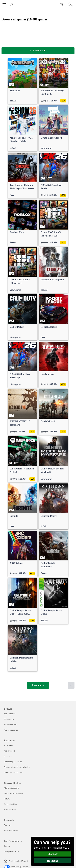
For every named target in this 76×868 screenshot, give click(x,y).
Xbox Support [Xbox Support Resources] (9, 751)
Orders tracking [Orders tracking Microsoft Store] (10, 804)
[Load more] (38, 685)
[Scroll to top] (71, 685)
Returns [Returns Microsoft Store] (7, 799)
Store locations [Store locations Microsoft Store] (10, 810)
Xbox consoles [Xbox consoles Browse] (10, 714)
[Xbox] (9, 12)
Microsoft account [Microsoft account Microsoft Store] (11, 788)
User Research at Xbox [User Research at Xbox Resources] (13, 772)
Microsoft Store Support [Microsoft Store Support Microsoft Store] (14, 793)
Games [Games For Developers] (7, 846)
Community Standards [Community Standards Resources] (13, 762)
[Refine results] (38, 51)
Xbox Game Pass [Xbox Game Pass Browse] (11, 724)
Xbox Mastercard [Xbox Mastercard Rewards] (11, 830)
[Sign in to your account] (71, 5)
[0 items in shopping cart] (63, 5)
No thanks (53, 861)
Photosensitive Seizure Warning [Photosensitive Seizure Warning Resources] (17, 767)
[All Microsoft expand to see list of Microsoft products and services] (4, 5)
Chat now (53, 854)
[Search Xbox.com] (12, 4)
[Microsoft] (38, 3)
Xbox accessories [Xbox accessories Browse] (11, 730)
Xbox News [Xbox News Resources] (8, 745)
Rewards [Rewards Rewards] (8, 825)
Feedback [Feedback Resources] (8, 756)
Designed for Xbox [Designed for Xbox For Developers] (11, 851)
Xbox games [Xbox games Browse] (9, 719)
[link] (23, 81)
